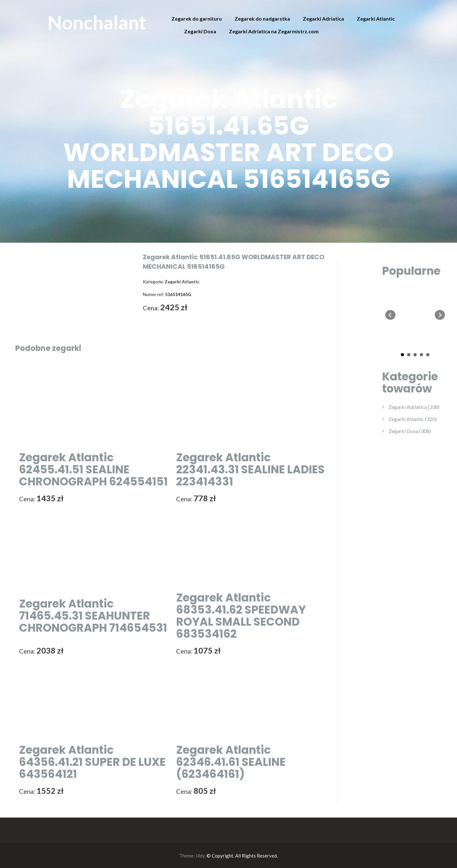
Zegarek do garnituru (197, 19)
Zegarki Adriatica (323, 19)
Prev (390, 315)
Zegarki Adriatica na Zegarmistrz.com (274, 31)
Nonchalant (97, 22)
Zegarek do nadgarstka (262, 19)
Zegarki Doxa (200, 31)
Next (440, 315)
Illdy (200, 856)
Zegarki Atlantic (376, 19)
